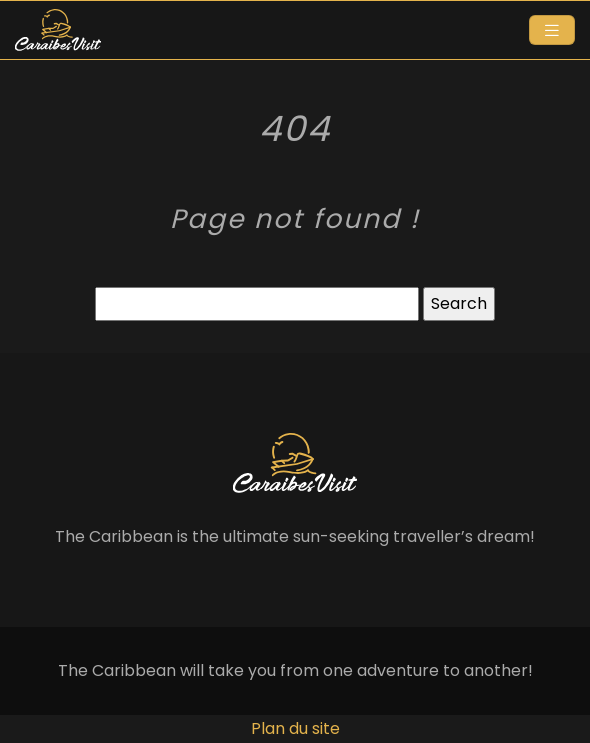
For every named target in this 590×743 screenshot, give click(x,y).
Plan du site (295, 728)
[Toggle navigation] (552, 30)
